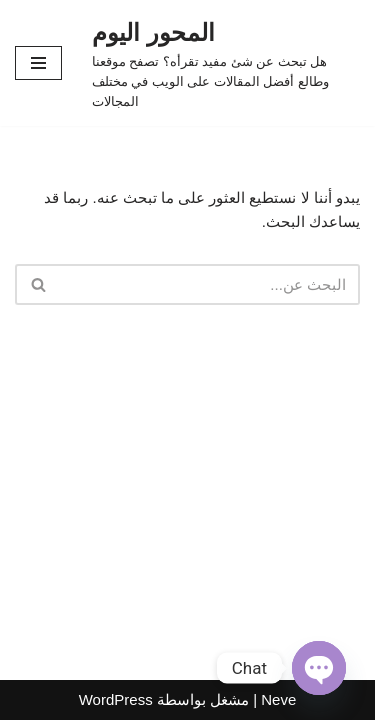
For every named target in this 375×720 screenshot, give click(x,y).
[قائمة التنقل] (38, 63)
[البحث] (210, 284)
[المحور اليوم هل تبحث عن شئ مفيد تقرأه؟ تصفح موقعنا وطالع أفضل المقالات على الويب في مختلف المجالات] (226, 63)
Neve (278, 699)
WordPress (116, 699)
